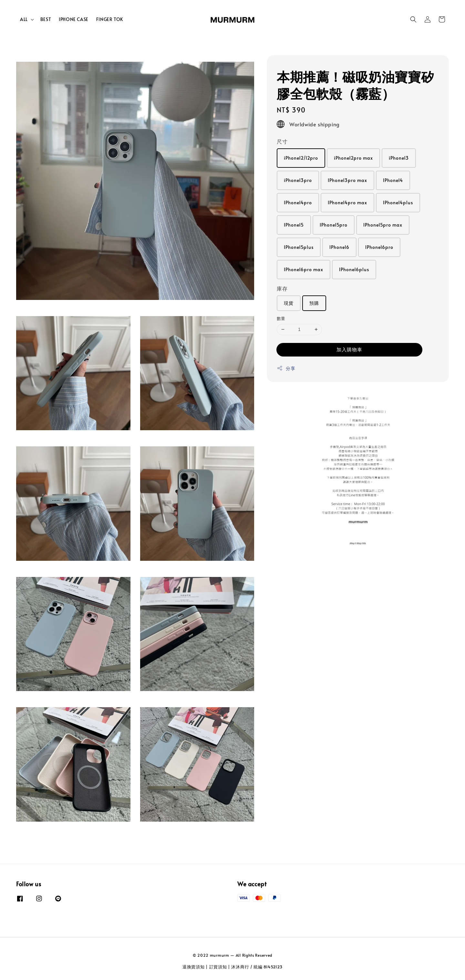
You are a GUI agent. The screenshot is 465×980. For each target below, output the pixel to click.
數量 (281, 318)
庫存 (282, 288)
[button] (413, 19)
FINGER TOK (110, 19)
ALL (24, 19)
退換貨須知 (194, 967)
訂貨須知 (218, 967)
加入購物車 (349, 349)
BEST (46, 19)
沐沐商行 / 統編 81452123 (257, 967)
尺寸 (282, 141)
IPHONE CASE (74, 19)
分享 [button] (286, 368)
